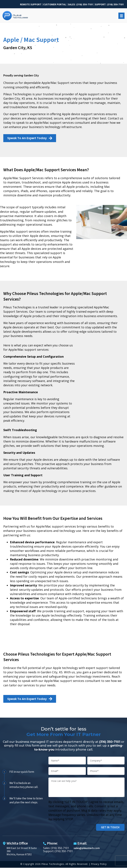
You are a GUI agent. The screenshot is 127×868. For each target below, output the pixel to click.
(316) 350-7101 (110, 742)
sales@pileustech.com (87, 848)
